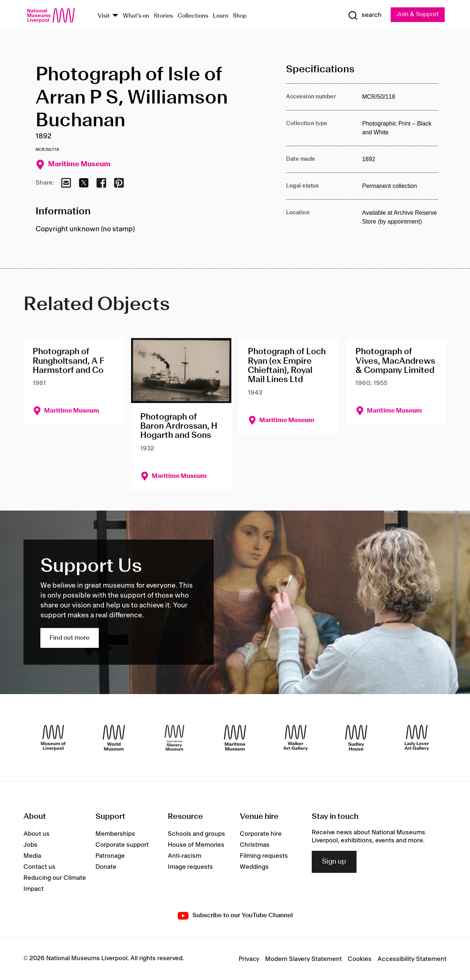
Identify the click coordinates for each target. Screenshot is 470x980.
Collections (193, 16)
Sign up (334, 862)
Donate (106, 867)
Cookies (360, 959)
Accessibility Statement (412, 959)
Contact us (39, 867)
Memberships (115, 834)
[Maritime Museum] (235, 738)
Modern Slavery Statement (303, 959)
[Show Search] (364, 15)
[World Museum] (114, 738)
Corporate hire (261, 834)
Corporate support (122, 845)
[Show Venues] (115, 16)
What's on (136, 16)
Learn (221, 16)
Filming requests (264, 856)
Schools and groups (196, 834)
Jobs (30, 845)
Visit (104, 16)
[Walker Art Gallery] (296, 738)
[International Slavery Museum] (174, 738)
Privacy (249, 959)
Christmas (255, 845)
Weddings (254, 867)
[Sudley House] (356, 738)
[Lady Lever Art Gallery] (417, 738)
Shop (240, 16)
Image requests (190, 867)
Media (32, 856)
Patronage (110, 856)
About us (37, 834)
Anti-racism (185, 856)
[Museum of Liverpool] (53, 738)
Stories (163, 16)
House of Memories (196, 845)
